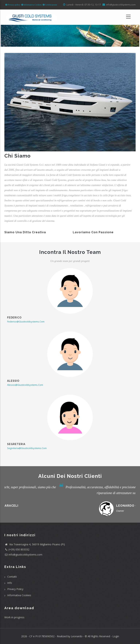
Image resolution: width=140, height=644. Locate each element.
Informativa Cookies (32, 5)
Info (10, 583)
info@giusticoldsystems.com (25, 555)
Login (116, 636)
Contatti (12, 577)
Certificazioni (51, 5)
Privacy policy (14, 5)
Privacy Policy (15, 589)
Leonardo (76, 636)
